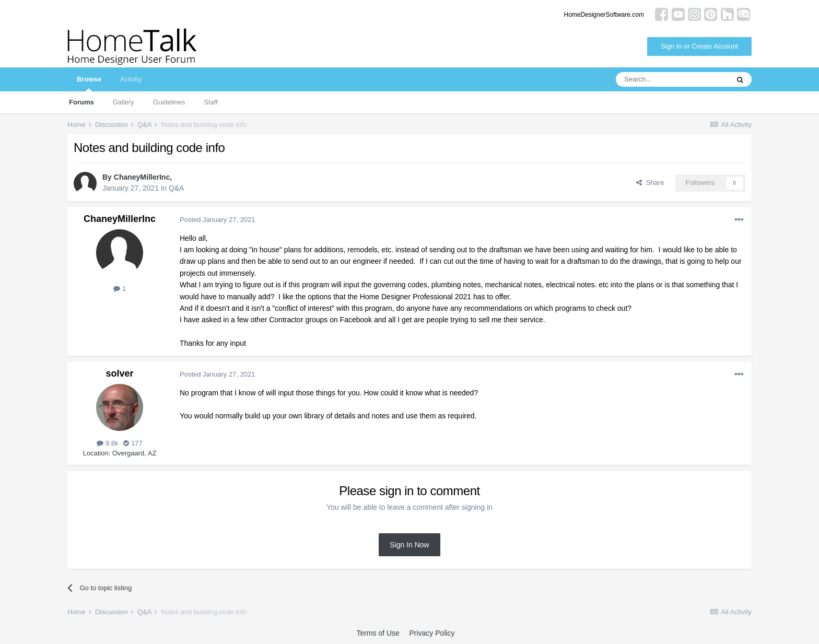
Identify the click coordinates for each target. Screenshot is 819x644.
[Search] (672, 79)
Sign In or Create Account (699, 46)
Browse (89, 83)
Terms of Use (378, 633)
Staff (211, 102)
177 (133, 443)
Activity (131, 79)
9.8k (107, 443)
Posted (218, 220)
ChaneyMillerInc (142, 177)
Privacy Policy (432, 633)
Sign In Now (409, 545)
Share (650, 183)
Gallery (124, 102)
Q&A (177, 188)
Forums (81, 102)
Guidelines (169, 102)
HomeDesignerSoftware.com (604, 15)
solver (119, 373)
